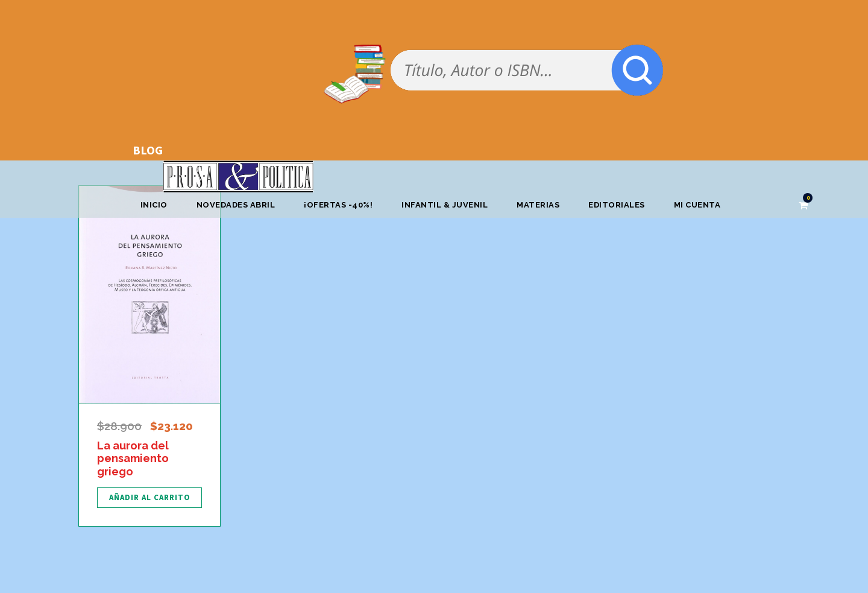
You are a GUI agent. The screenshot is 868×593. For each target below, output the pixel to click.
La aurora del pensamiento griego (133, 458)
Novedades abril (236, 205)
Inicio (154, 205)
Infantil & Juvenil (445, 205)
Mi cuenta (697, 205)
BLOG (148, 150)
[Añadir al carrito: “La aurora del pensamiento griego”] (149, 498)
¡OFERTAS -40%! (338, 205)
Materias (538, 205)
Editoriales (617, 205)
